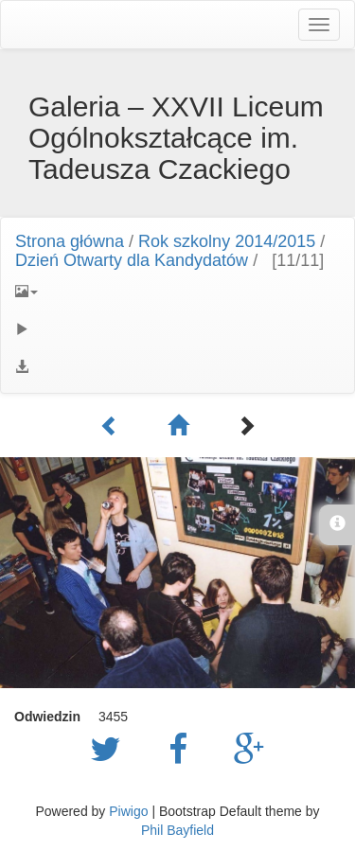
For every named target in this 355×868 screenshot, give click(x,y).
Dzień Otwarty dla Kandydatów (132, 260)
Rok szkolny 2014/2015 (227, 241)
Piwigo (128, 811)
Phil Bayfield (177, 830)
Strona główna (70, 241)
